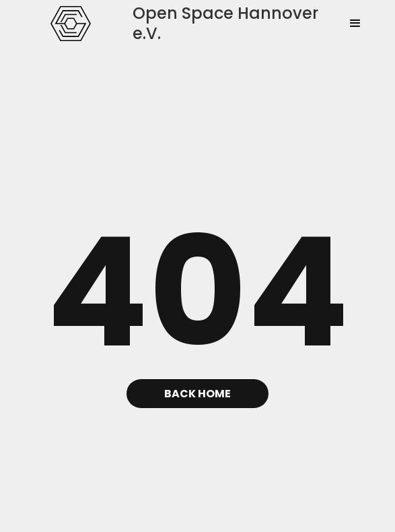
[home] (67, 24)
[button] (355, 24)
